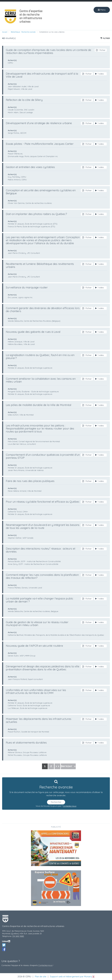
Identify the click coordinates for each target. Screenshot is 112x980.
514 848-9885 (18, 936)
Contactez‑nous (45, 965)
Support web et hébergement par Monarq (72, 977)
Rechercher (56, 802)
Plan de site (41, 977)
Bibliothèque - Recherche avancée (23, 32)
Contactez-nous (70, 806)
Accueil (5, 32)
